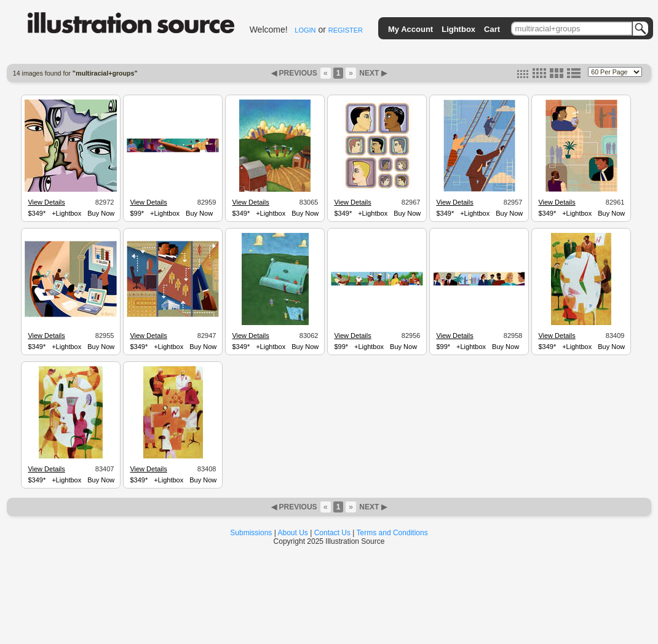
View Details (46, 202)
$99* (137, 213)
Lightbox (458, 29)
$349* (37, 213)
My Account (410, 29)
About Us (293, 533)
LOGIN (305, 30)
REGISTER (346, 30)
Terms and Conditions (392, 533)
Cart (492, 29)
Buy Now (101, 213)
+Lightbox (66, 213)
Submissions (251, 533)
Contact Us (332, 533)
